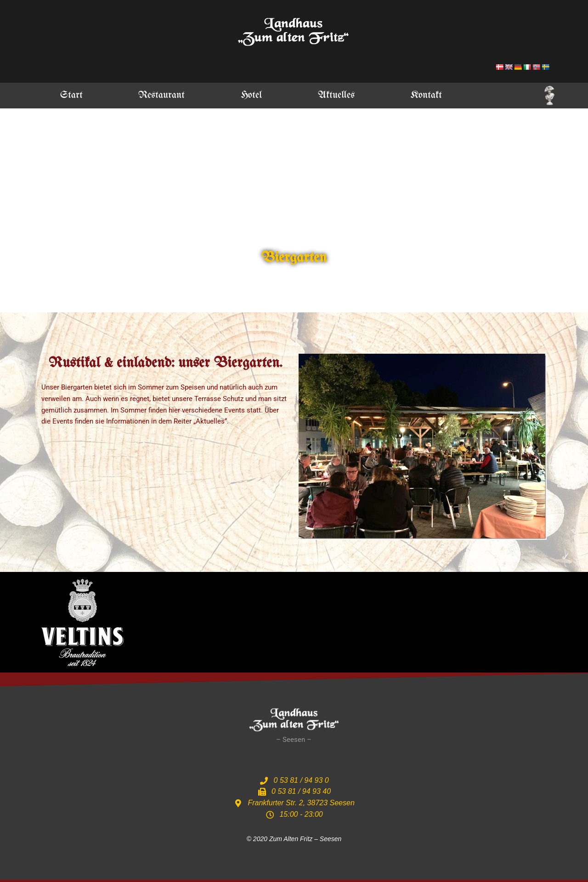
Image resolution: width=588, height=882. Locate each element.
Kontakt (426, 95)
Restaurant (161, 95)
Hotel (251, 95)
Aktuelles (336, 95)
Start (71, 95)
